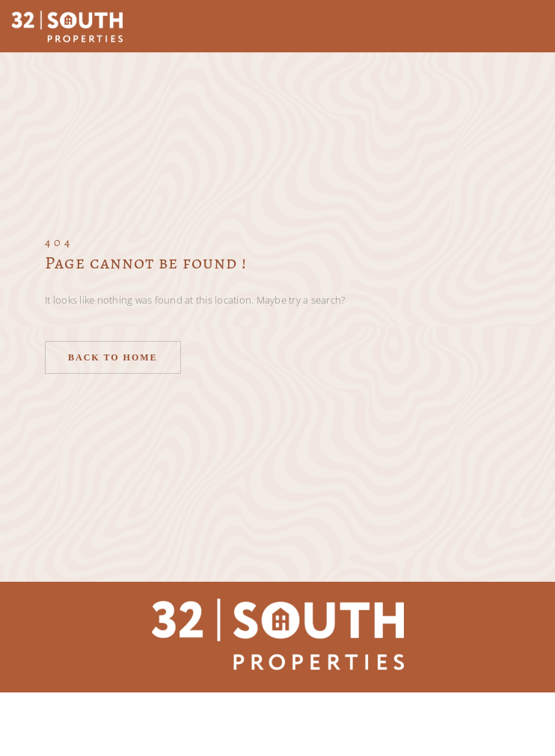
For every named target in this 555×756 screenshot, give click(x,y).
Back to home (113, 357)
